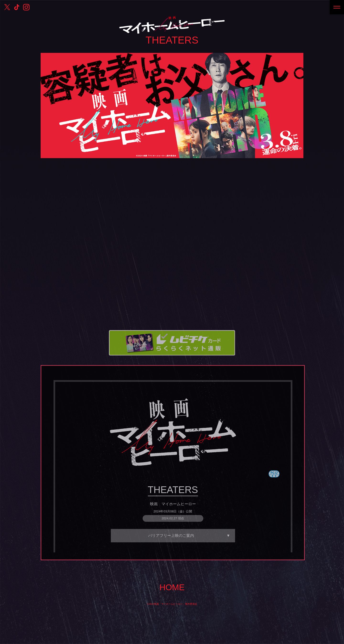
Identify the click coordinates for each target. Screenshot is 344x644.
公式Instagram (26, 7)
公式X (7, 7)
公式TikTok (17, 7)
